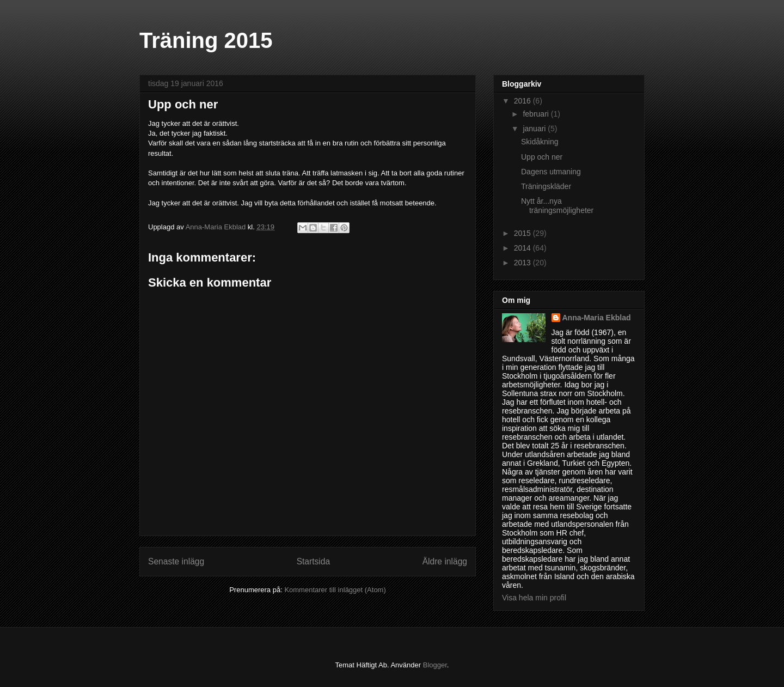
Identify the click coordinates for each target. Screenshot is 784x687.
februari (537, 114)
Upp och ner (542, 157)
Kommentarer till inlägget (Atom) (335, 590)
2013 (523, 263)
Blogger (435, 665)
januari (535, 129)
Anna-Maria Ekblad (597, 318)
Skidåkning (540, 142)
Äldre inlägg (445, 561)
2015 (523, 233)
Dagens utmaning (551, 172)
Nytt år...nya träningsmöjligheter (557, 206)
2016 (523, 101)
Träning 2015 (206, 40)
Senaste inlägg (176, 561)
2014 (523, 248)
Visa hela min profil (534, 598)
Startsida (314, 561)
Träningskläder (546, 186)
